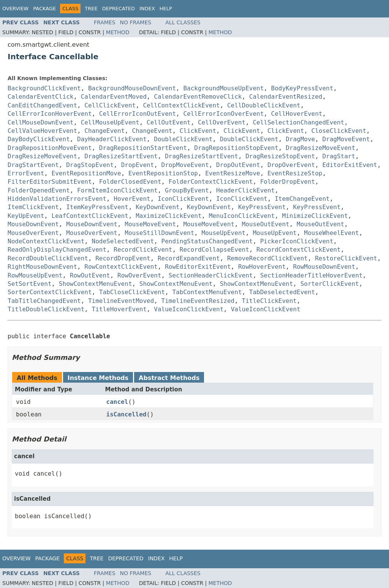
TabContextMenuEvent (207, 292)
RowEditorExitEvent (198, 267)
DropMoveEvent (185, 165)
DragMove (300, 139)
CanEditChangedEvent (42, 105)
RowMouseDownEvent (324, 267)
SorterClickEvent (330, 284)
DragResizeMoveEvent (320, 148)
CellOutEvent (169, 122)
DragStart (339, 156)
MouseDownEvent (33, 224)
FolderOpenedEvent (39, 190)
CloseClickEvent (339, 131)
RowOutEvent (90, 275)
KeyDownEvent (158, 207)
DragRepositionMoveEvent (50, 148)
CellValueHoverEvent (42, 131)
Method (118, 32)
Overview (15, 9)
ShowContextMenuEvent (96, 284)
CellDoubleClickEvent (264, 105)
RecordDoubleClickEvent (48, 258)
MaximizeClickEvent (168, 216)
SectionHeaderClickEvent (211, 275)
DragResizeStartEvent (121, 156)
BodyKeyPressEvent (302, 88)
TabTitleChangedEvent (44, 301)
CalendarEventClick (40, 97)
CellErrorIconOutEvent (138, 114)
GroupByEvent (187, 190)
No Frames (136, 22)
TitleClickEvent (270, 301)
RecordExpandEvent (189, 258)
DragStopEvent (90, 165)
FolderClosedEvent (130, 182)
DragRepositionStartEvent (143, 148)
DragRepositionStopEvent (236, 148)
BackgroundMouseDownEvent (132, 88)
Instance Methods (98, 378)
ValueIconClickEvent (189, 309)
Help (166, 9)
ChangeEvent (104, 131)
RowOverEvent (139, 275)
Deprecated (119, 9)
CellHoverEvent (297, 114)
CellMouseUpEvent (110, 122)
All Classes (183, 22)
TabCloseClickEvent (132, 292)
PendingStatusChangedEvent (207, 241)
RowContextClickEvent (121, 267)
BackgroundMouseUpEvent (223, 88)
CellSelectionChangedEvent (298, 122)
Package (44, 9)
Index (147, 9)
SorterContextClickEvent (50, 292)
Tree (91, 9)
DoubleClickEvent (183, 139)
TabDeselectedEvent (282, 292)
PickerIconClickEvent (297, 241)
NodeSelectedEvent (123, 241)
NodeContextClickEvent (46, 241)
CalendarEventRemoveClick (198, 97)
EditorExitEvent (350, 165)
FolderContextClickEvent (211, 182)
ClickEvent (198, 131)
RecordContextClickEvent (299, 250)
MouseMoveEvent (150, 224)
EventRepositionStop (163, 173)
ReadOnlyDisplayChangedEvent (57, 250)
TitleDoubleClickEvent (46, 309)
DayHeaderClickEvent (112, 139)
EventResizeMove (233, 173)
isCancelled (127, 414)
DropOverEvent (291, 165)
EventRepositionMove (86, 173)
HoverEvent (132, 199)
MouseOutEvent (266, 224)
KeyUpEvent (26, 216)
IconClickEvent (183, 199)
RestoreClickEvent (346, 258)
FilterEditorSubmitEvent (50, 182)
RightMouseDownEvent (42, 267)
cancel (117, 402)
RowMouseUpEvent (35, 275)
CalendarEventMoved (114, 97)
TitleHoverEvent (119, 309)
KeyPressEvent (262, 207)
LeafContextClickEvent (90, 216)
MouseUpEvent (224, 233)
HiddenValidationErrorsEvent (57, 199)
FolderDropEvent (288, 182)
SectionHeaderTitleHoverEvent (312, 275)
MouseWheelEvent (331, 233)
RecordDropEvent (123, 258)
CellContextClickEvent (181, 105)
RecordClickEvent (143, 250)
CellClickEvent (110, 105)
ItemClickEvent (33, 207)
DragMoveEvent (346, 139)
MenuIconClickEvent (242, 216)
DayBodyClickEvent (39, 139)
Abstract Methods (169, 378)
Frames (105, 22)
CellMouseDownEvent (40, 122)
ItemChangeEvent (302, 199)
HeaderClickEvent (245, 190)
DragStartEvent (33, 165)
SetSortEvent (30, 284)
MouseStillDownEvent (159, 233)
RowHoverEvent (262, 267)
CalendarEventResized (286, 97)
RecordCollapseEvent (214, 250)
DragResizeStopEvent (280, 156)
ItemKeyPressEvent (97, 207)
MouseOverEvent (33, 233)
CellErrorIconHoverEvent (50, 114)
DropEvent (138, 165)
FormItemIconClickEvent (117, 190)
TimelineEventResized (198, 301)
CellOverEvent (222, 122)
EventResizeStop (295, 173)
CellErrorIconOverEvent (223, 114)
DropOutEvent (238, 165)
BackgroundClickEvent (44, 88)
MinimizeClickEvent (315, 216)
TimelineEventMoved (121, 301)
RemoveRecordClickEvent (267, 258)
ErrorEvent (26, 173)
